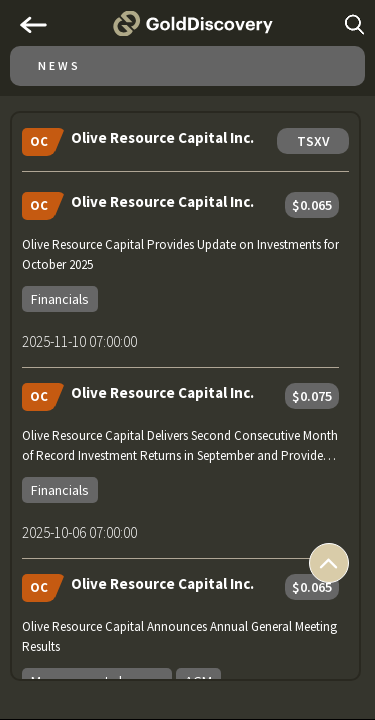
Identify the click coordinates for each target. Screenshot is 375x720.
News (59, 65)
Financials (60, 299)
